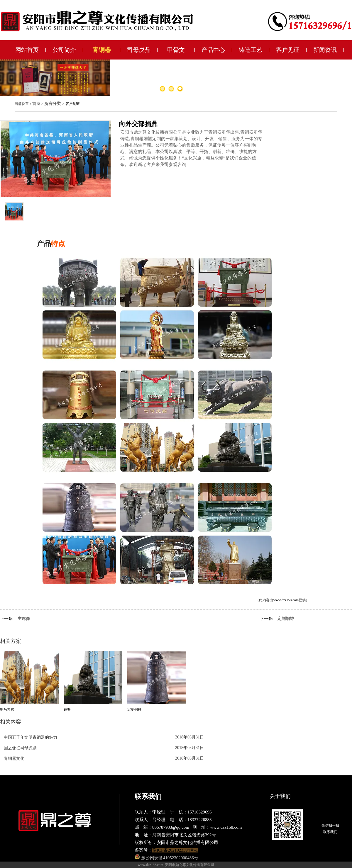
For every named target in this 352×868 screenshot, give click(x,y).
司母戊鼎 (139, 50)
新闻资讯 (325, 50)
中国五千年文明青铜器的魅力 (31, 737)
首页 (36, 104)
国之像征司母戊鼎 (20, 748)
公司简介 (64, 50)
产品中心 (213, 50)
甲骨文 (176, 50)
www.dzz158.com (286, 600)
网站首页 (27, 50)
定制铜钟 (286, 619)
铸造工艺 (251, 50)
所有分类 (53, 104)
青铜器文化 (14, 759)
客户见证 (288, 50)
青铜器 (102, 50)
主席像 (24, 619)
